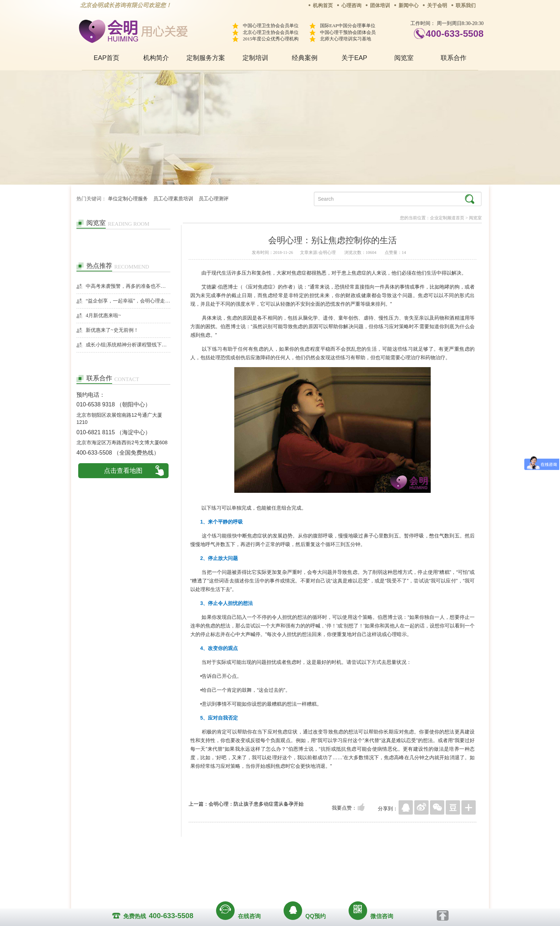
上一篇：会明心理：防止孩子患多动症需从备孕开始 (246, 804)
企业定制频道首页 (447, 218)
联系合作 (454, 58)
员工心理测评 (214, 199)
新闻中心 (409, 6)
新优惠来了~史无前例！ (112, 330)
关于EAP (354, 58)
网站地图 (324, 865)
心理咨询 (351, 6)
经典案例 (305, 58)
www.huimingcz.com (275, 882)
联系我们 (466, 6)
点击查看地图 (123, 471)
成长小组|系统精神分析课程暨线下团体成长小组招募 (128, 345)
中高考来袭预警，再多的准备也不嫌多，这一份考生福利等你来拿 (128, 286)
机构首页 (323, 6)
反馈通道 (295, 865)
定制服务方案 (206, 58)
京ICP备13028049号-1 (307, 875)
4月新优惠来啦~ (103, 316)
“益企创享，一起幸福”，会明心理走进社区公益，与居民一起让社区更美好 (128, 301)
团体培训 (380, 6)
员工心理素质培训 (173, 199)
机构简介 (156, 58)
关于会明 (437, 6)
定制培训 (255, 58)
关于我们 (208, 865)
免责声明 (352, 865)
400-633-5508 (455, 34)
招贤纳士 (266, 865)
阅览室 (404, 58)
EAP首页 (106, 58)
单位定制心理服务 (128, 199)
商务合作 (237, 865)
